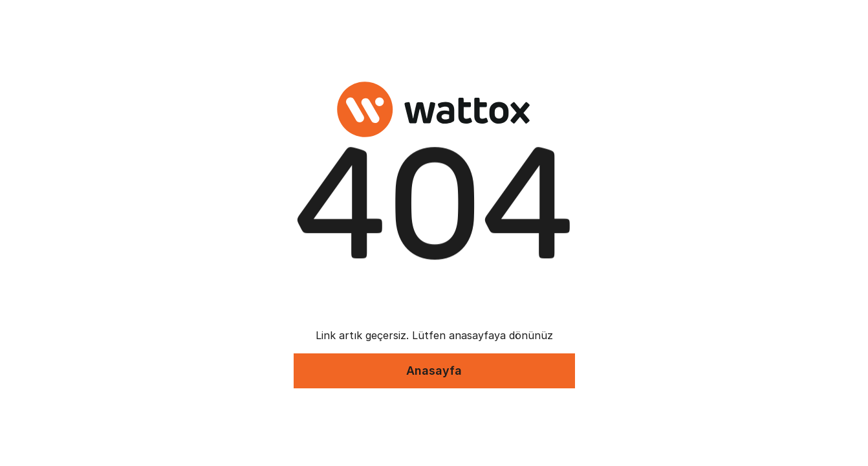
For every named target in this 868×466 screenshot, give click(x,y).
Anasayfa (434, 371)
